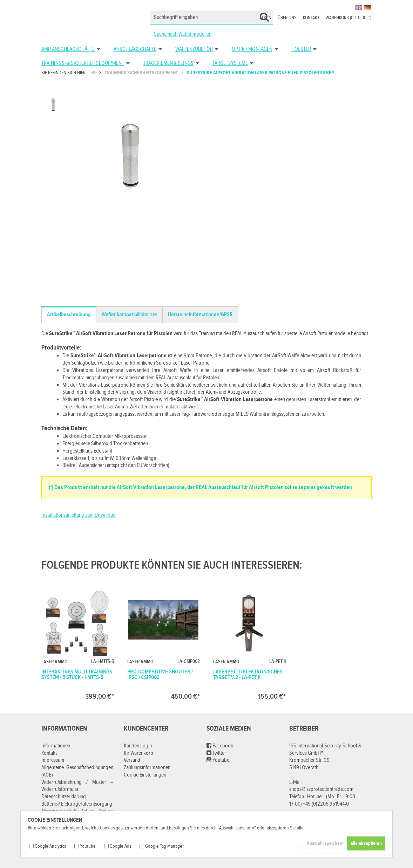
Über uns (287, 18)
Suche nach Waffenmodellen (183, 34)
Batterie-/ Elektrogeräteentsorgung (77, 804)
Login (266, 18)
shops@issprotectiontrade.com (321, 789)
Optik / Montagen (252, 49)
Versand (132, 760)
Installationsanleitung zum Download (79, 515)
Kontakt (311, 18)
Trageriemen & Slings (168, 63)
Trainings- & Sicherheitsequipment (83, 63)
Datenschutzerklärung (64, 797)
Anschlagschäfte (135, 49)
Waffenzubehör (194, 49)
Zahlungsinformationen (147, 768)
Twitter (216, 753)
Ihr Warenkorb (138, 753)
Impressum (53, 760)
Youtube (218, 760)
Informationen (56, 746)
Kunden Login (138, 746)
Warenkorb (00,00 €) (348, 18)
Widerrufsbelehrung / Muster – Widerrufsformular (77, 786)
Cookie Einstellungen (145, 775)
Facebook (220, 746)
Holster (301, 49)
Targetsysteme (230, 63)
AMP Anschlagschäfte (68, 49)
